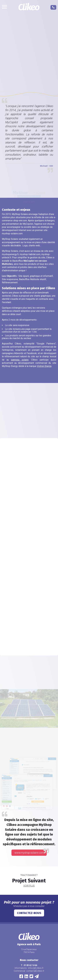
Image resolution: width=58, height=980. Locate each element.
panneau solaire (20, 360)
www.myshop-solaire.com (29, 853)
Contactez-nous (29, 913)
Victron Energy (44, 366)
